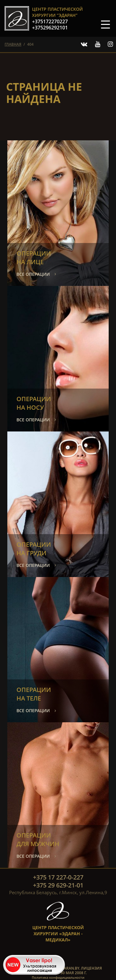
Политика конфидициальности (58, 977)
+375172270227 (50, 21)
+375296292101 (50, 28)
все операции (33, 274)
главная (13, 44)
